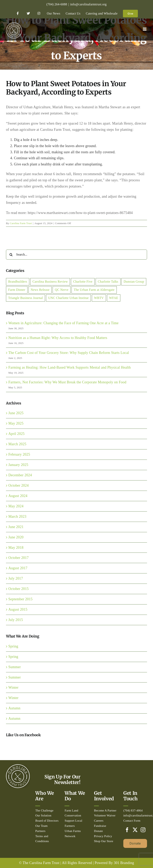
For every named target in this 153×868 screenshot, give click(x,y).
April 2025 (16, 434)
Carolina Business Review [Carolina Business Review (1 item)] (50, 282)
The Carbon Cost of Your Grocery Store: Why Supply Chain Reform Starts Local (69, 353)
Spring (13, 646)
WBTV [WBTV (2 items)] (99, 298)
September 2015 (20, 599)
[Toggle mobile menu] (145, 29)
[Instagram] (143, 830)
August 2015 (18, 609)
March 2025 (17, 444)
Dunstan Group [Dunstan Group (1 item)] (134, 282)
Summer (15, 667)
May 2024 (16, 506)
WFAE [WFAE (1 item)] (114, 298)
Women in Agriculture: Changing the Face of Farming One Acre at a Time (63, 323)
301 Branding (124, 863)
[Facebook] (127, 830)
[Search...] (76, 255)
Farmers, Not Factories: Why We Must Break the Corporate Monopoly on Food (67, 382)
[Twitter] (135, 830)
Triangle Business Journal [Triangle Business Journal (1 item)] (25, 298)
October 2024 (19, 485)
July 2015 (16, 620)
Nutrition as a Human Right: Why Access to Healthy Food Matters (58, 338)
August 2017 (18, 568)
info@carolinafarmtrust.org (88, 4)
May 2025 (16, 423)
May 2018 (16, 548)
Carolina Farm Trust (21, 223)
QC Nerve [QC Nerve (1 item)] (62, 290)
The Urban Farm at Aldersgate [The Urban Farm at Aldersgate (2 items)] (94, 290)
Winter (13, 687)
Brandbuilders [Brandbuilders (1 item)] (18, 282)
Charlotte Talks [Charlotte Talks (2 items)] (108, 282)
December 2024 (20, 475)
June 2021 (16, 527)
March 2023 (17, 517)
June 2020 (16, 537)
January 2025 (18, 465)
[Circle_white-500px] (18, 766)
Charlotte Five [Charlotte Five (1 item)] (83, 282)
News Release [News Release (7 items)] (40, 290)
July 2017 (16, 578)
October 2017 (19, 558)
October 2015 (19, 589)
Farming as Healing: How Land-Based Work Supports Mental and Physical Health (70, 367)
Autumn (14, 708)
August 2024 (18, 496)
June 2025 (16, 413)
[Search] (11, 255)
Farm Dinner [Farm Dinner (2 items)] (17, 290)
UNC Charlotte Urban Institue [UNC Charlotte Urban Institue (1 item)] (68, 298)
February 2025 (19, 454)
